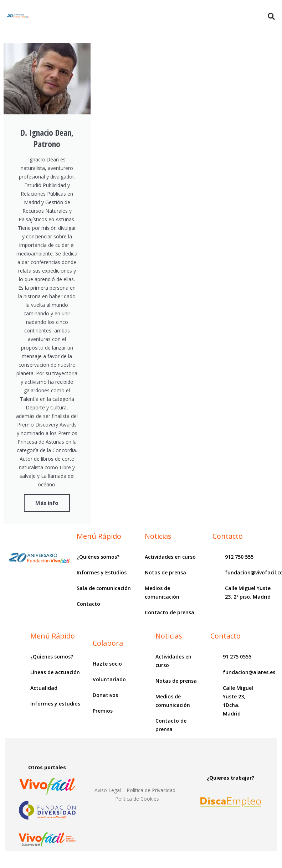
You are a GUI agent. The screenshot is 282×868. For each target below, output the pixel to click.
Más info (47, 503)
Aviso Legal (108, 790)
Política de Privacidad (151, 790)
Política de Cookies (137, 799)
